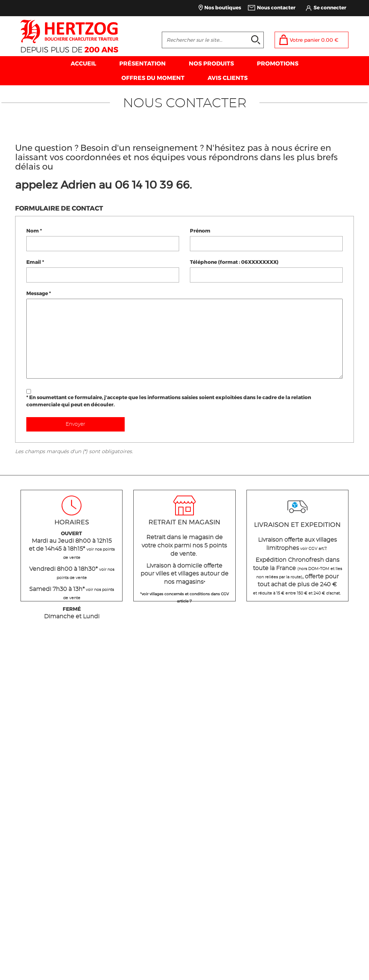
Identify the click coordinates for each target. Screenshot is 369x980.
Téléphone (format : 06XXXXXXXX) (234, 262)
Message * (39, 293)
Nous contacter (276, 8)
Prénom (200, 231)
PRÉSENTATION (143, 64)
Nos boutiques (223, 8)
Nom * (34, 231)
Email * (35, 262)
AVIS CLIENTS (228, 78)
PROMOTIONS (278, 64)
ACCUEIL (83, 64)
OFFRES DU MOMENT (153, 78)
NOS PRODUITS (211, 64)
